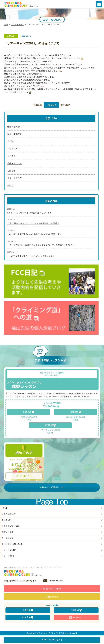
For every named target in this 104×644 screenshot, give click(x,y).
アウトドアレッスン (11, 526)
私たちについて (9, 514)
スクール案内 (8, 556)
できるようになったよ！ (13, 544)
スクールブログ (17, 24)
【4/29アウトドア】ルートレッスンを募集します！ (31, 256)
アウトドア (12, 149)
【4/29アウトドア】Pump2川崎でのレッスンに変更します (34, 234)
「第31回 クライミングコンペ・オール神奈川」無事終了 (33, 223)
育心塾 (10, 141)
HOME (4, 508)
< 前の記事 (37, 105)
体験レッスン (8, 532)
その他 (10, 185)
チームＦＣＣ (8, 538)
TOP (6, 24)
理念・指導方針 (14, 134)
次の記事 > (65, 105)
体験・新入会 (13, 127)
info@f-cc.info (56, 581)
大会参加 (11, 156)
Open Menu (99, 4)
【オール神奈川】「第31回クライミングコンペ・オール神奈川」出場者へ (41, 245)
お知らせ (11, 171)
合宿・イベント (14, 163)
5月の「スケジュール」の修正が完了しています (29, 213)
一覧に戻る (51, 105)
